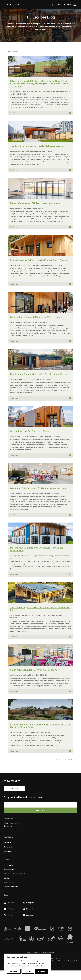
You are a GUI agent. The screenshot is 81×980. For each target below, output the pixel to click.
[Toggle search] (52, 5)
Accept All (41, 971)
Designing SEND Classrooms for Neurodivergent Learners (38, 488)
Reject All (28, 971)
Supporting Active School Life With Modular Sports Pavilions (39, 260)
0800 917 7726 (11, 826)
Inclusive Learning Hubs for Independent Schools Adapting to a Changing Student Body (40, 726)
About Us (8, 843)
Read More (14, 113)
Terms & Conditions (11, 887)
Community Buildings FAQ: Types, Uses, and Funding (35, 203)
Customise (14, 971)
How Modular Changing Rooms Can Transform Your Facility (38, 374)
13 (65, 759)
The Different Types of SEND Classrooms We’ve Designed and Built (40, 609)
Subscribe (41, 810)
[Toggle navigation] (75, 5)
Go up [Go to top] (15, 789)
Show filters (13, 52)
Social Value (8, 865)
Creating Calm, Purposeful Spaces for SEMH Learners (36, 317)
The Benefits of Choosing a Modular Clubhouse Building (37, 146)
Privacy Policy (9, 882)
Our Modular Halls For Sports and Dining (29, 431)
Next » (70, 759)
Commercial (8, 847)
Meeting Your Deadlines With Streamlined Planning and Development (37, 549)
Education (8, 851)
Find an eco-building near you (15, 874)
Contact (7, 878)
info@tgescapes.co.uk (12, 823)
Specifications (9, 869)
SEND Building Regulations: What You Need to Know (35, 670)
